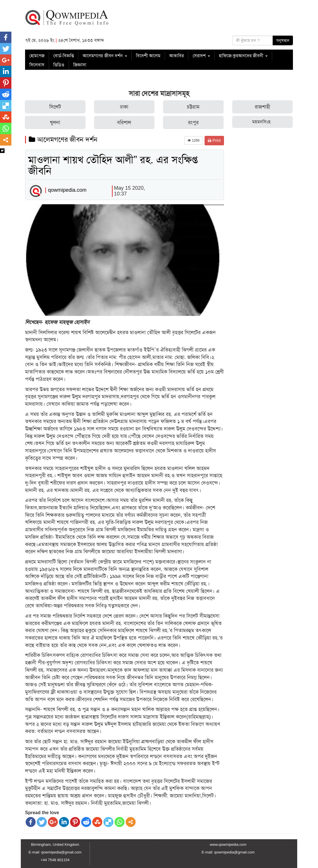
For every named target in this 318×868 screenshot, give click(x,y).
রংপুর (193, 122)
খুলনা (55, 122)
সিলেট (55, 107)
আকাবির (177, 56)
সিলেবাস (37, 65)
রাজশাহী (262, 107)
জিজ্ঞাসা (80, 65)
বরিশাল (124, 122)
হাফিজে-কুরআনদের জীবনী (243, 56)
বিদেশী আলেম (148, 56)
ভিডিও (59, 65)
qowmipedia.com (67, 190)
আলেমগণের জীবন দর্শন (105, 56)
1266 (193, 140)
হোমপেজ (37, 56)
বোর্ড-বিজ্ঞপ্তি (64, 56)
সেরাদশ (201, 56)
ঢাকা (124, 107)
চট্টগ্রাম (193, 107)
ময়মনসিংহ (261, 122)
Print (214, 140)
